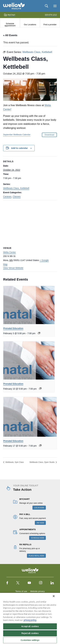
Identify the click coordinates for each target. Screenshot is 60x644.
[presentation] (29, 305)
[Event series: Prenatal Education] (39, 333)
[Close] (54, 596)
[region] (30, 618)
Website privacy (37, 591)
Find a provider (50, 25)
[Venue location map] (30, 223)
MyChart (10, 15)
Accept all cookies (30, 626)
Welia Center (10, 252)
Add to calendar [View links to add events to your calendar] (20, 148)
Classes (17, 197)
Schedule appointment (10, 25)
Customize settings (30, 640)
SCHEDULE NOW (37, 538)
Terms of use (21, 591)
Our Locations (30, 25)
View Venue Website (13, 268)
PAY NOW (40, 523)
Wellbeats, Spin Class (14, 462)
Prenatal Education (13, 328)
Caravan (7, 197)
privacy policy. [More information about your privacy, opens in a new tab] (30, 620)
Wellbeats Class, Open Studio (42, 462)
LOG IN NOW (39, 508)
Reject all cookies (30, 633)
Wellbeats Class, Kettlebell (16, 188)
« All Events (10, 35)
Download (49, 135)
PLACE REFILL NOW (36, 556)
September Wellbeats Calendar (17, 135)
